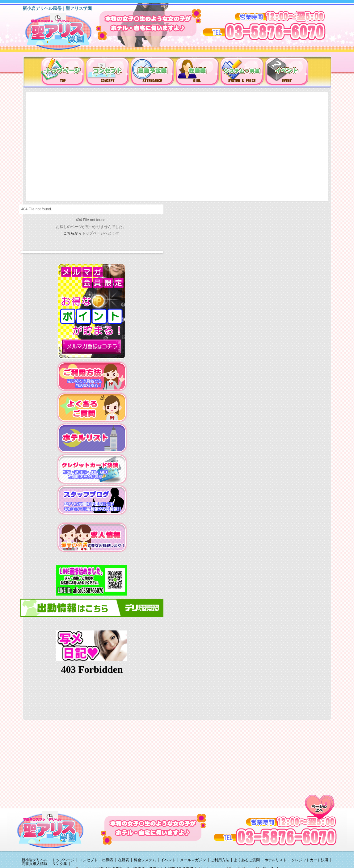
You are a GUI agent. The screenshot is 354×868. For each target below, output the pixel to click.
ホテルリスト (276, 860)
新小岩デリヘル (35, 860)
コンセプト (88, 860)
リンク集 (60, 864)
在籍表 (124, 860)
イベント (168, 860)
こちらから (73, 233)
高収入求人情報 (35, 864)
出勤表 (108, 860)
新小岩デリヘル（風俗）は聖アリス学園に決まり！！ (66, 33)
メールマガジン (193, 860)
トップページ (63, 860)
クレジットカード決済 (310, 860)
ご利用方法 (220, 860)
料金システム (145, 860)
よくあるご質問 (247, 860)
